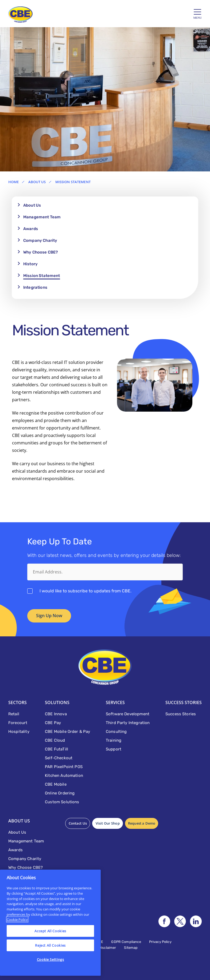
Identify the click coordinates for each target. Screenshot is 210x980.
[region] (50, 923)
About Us (37, 182)
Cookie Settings (50, 959)
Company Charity (40, 240)
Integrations (35, 287)
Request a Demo (140, 823)
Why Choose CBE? (40, 252)
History (30, 264)
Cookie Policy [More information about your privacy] (17, 919)
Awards (31, 229)
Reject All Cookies (50, 945)
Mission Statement (42, 276)
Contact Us (77, 823)
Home (14, 182)
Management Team (42, 217)
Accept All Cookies (50, 931)
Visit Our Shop (107, 823)
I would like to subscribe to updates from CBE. (85, 591)
